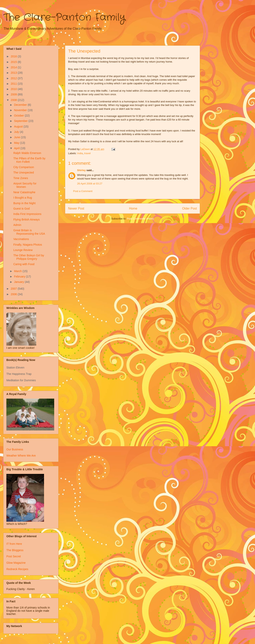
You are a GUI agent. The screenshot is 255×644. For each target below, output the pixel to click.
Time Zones (21, 178)
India (80, 153)
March (18, 271)
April (17, 148)
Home (133, 208)
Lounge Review (23, 250)
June (17, 137)
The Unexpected (24, 173)
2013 (14, 73)
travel (87, 153)
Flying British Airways (26, 220)
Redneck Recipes (17, 569)
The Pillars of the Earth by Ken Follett (29, 160)
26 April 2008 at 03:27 (90, 184)
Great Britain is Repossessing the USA (29, 232)
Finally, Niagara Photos (28, 245)
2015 (14, 62)
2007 (14, 289)
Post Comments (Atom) (140, 219)
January (19, 282)
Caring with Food (24, 264)
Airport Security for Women (25, 185)
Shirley (81, 170)
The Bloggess (15, 550)
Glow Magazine (16, 563)
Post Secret (14, 556)
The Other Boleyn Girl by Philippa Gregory (29, 257)
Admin (17, 225)
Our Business (15, 449)
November (21, 110)
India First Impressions (27, 214)
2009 (14, 94)
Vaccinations (21, 239)
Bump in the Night (24, 203)
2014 (14, 67)
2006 (14, 294)
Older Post (189, 208)
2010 (14, 89)
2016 (14, 56)
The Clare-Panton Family (64, 18)
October (19, 116)
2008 (14, 100)
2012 (14, 78)
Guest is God (22, 209)
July (17, 132)
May (17, 143)
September (21, 121)
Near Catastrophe (24, 192)
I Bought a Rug (23, 198)
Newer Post (76, 208)
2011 (14, 84)
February (20, 276)
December (21, 105)
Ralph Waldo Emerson (27, 153)
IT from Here (14, 544)
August (19, 126)
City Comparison (24, 167)
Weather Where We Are (21, 456)
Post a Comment (83, 191)
